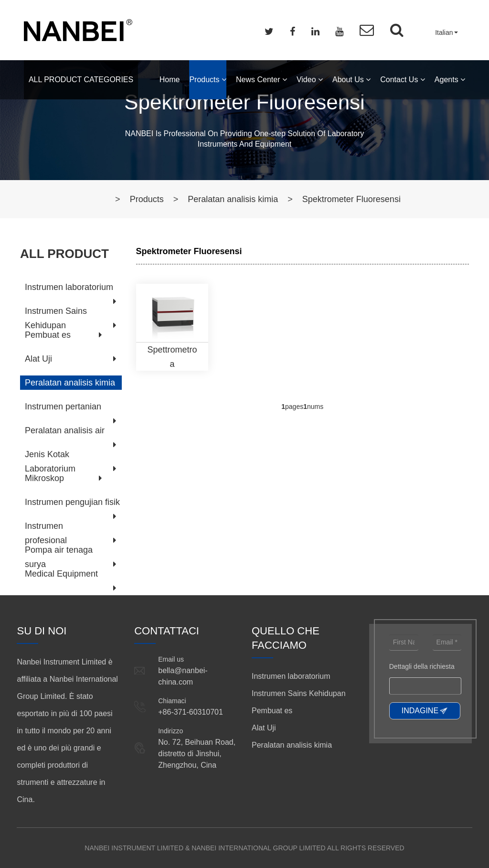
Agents (450, 80)
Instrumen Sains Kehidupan (299, 693)
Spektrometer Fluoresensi (351, 199)
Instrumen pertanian (63, 407)
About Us (351, 80)
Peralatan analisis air (65, 430)
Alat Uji (38, 359)
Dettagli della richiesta (422, 666)
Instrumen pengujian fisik (72, 502)
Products (208, 80)
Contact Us (403, 80)
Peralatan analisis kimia (233, 199)
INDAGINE (420, 711)
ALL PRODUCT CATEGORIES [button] (81, 80)
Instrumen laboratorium (69, 287)
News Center (261, 80)
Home (170, 80)
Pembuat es (48, 335)
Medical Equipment (61, 574)
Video (310, 80)
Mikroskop (44, 478)
